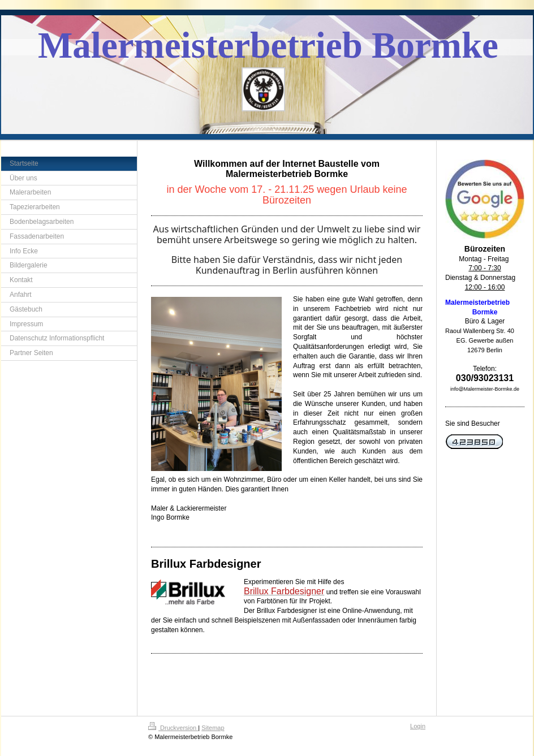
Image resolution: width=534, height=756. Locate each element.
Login (418, 726)
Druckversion (173, 728)
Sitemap (213, 728)
